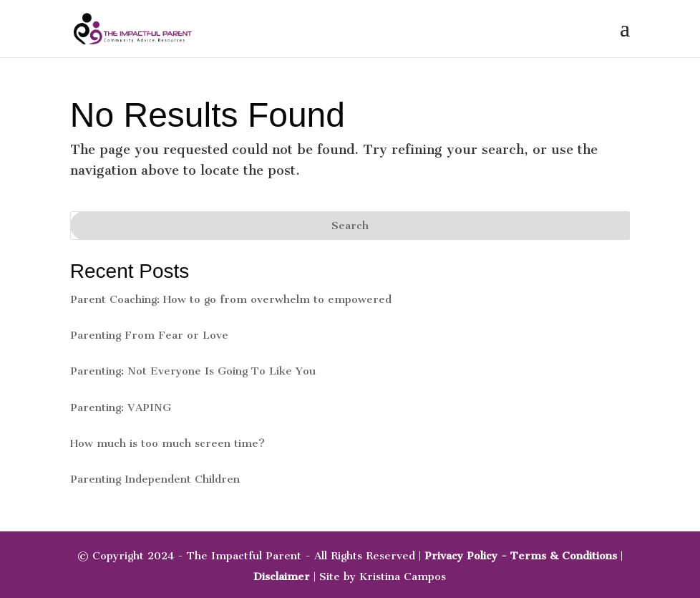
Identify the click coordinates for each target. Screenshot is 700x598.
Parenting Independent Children (155, 479)
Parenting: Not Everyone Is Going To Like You (193, 371)
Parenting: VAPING (121, 407)
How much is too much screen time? (167, 443)
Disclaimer (282, 577)
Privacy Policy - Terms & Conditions (521, 556)
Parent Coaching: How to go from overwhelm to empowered (231, 299)
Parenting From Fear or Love (149, 335)
